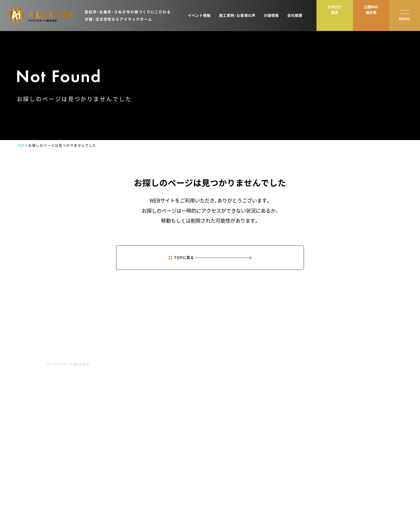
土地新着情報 (276, 385)
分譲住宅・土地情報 (328, 385)
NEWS (231, 362)
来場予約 (375, 361)
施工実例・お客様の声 (237, 15)
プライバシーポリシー (34, 489)
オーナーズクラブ (280, 396)
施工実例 (273, 373)
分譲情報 (271, 15)
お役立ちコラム (325, 420)
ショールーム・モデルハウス (335, 373)
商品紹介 (273, 361)
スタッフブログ (325, 396)
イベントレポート (327, 408)
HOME (232, 348)
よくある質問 (323, 431)
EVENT (233, 376)
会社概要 (295, 15)
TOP (21, 145)
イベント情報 (199, 15)
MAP (99, 392)
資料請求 (375, 373)
